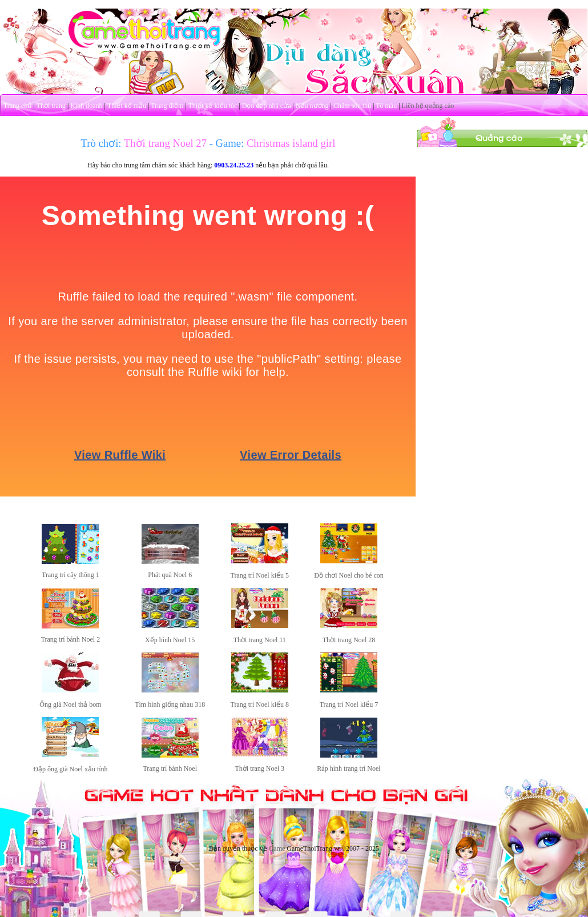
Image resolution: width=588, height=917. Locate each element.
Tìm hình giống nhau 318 (170, 704)
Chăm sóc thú (352, 106)
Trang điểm (167, 106)
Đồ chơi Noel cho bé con (349, 575)
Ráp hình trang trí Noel (349, 768)
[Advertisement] (502, 219)
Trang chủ (18, 106)
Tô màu (386, 106)
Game (277, 848)
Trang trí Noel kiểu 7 (349, 704)
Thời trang (51, 106)
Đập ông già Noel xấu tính (70, 769)
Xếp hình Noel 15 (170, 640)
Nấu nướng (312, 106)
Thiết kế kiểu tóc (212, 106)
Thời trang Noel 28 (349, 640)
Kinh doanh (86, 106)
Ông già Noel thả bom (70, 704)
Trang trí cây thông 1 (71, 575)
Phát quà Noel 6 (170, 575)
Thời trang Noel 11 (260, 640)
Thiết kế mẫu (127, 106)
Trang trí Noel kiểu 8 (259, 704)
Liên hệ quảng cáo (428, 106)
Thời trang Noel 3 (259, 768)
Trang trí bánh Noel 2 (71, 639)
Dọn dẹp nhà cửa (267, 106)
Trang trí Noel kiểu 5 (259, 575)
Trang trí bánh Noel (170, 768)
